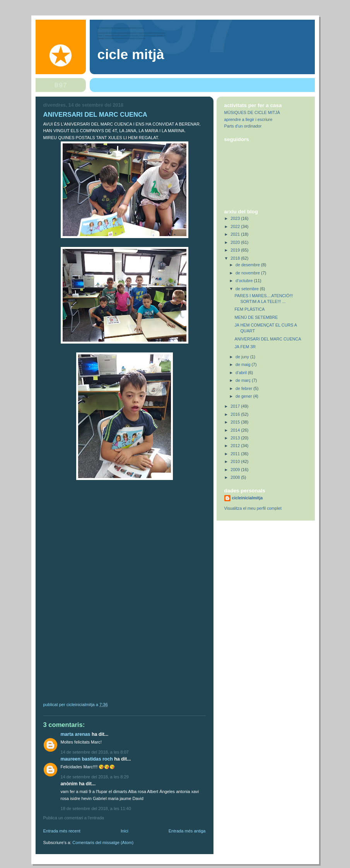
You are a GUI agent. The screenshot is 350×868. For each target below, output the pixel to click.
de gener (244, 396)
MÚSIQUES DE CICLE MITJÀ (252, 112)
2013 (236, 438)
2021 (236, 234)
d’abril (242, 373)
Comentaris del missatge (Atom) (103, 842)
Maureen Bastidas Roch (87, 759)
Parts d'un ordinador (243, 126)
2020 (236, 242)
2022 (236, 226)
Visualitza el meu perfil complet (253, 508)
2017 (236, 406)
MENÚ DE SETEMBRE (256, 317)
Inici (125, 831)
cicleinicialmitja (248, 498)
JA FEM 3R (245, 347)
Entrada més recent (62, 831)
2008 (236, 477)
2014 (236, 430)
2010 (236, 461)
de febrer (244, 388)
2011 (236, 454)
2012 (236, 446)
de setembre (248, 289)
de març (244, 380)
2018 (236, 258)
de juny (243, 357)
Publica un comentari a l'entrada (74, 818)
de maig (243, 364)
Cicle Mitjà (131, 54)
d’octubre (245, 281)
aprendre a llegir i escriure (248, 119)
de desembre (248, 265)
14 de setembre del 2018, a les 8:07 (95, 752)
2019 (236, 250)
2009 (236, 470)
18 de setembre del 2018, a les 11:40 (96, 808)
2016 (236, 414)
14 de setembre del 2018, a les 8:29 (95, 777)
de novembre (248, 273)
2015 (236, 422)
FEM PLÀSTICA (249, 309)
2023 (236, 218)
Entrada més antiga (187, 831)
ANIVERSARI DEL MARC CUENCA (268, 339)
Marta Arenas (76, 734)
